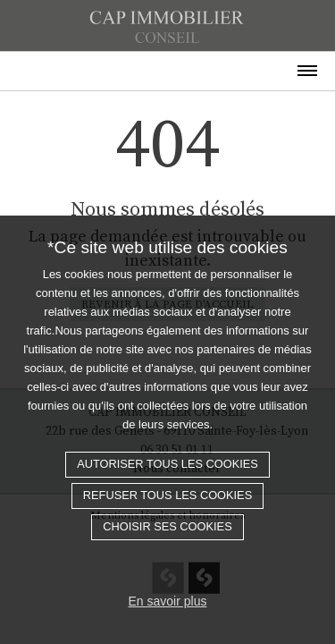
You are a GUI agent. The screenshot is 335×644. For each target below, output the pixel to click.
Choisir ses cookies (167, 526)
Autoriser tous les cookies (167, 464)
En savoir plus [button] (168, 601)
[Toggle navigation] (167, 64)
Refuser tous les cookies (167, 495)
